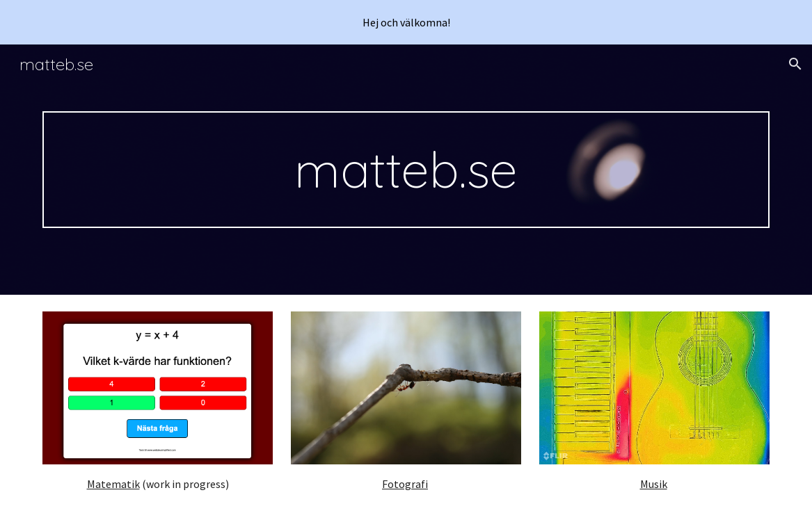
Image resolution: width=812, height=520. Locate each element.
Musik (654, 484)
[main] (406, 170)
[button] (795, 64)
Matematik (113, 484)
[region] (406, 22)
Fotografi (405, 484)
